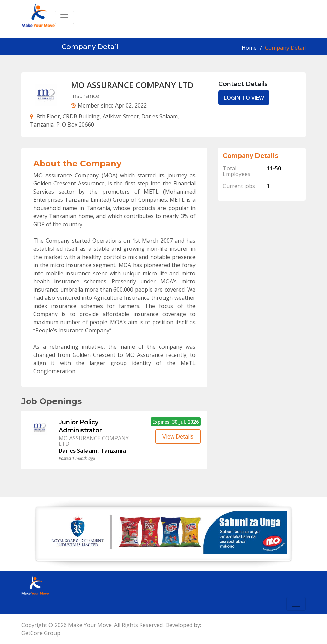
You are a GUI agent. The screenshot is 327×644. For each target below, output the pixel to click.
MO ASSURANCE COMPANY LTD (94, 441)
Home (249, 48)
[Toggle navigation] (64, 17)
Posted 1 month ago (77, 459)
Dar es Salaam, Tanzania (92, 451)
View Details (178, 436)
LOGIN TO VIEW (244, 98)
